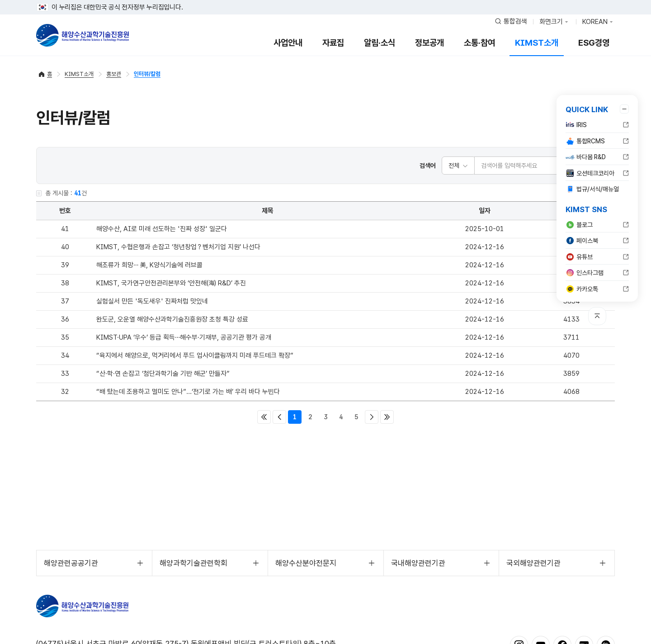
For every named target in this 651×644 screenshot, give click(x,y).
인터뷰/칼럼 (147, 74)
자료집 (333, 43)
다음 (372, 417)
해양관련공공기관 (71, 563)
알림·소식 (380, 43)
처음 (264, 417)
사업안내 (288, 43)
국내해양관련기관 (418, 563)
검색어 (428, 166)
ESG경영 (594, 43)
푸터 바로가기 (326, 0)
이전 (279, 417)
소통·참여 (479, 43)
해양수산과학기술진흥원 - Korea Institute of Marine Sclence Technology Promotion (83, 35)
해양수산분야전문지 (306, 563)
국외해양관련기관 (533, 563)
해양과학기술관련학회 (193, 563)
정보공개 (429, 43)
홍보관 (114, 74)
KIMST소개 (537, 43)
